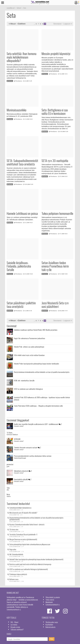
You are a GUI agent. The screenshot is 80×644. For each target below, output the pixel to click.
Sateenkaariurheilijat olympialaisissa (20, 508)
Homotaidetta (23, 479)
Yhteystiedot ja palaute (53, 597)
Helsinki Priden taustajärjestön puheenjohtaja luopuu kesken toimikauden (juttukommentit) (36, 559)
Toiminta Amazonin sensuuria (27, 447)
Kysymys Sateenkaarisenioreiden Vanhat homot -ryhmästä (27, 525)
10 (45, 24)
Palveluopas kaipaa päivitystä (18, 574)
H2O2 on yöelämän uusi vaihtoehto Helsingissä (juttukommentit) (29, 569)
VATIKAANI (17, 439)
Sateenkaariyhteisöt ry (53, 605)
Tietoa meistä (50, 600)
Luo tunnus (14, 625)
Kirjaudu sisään (15, 627)
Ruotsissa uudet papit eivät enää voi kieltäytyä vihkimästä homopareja (30, 564)
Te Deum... (10, 433)
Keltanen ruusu (14, 579)
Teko (8, 488)
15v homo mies (14, 530)
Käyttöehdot (49, 625)
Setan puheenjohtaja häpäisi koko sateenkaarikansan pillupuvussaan (30, 544)
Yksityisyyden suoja (52, 622)
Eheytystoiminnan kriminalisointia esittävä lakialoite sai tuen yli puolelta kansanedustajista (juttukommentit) (36, 519)
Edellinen (21, 24)
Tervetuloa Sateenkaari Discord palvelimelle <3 (23, 535)
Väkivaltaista (23, 471)
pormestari (10, 464)
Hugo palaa (13, 549)
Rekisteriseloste (50, 627)
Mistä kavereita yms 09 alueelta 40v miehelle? (23, 513)
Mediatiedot (49, 602)
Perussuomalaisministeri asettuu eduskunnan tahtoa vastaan (33, 456)
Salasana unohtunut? (17, 629)
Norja (8, 494)
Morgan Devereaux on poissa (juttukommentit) (23, 539)
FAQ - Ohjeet (14, 622)
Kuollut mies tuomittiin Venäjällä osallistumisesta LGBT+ (38, 424)
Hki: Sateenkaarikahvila (16, 554)
